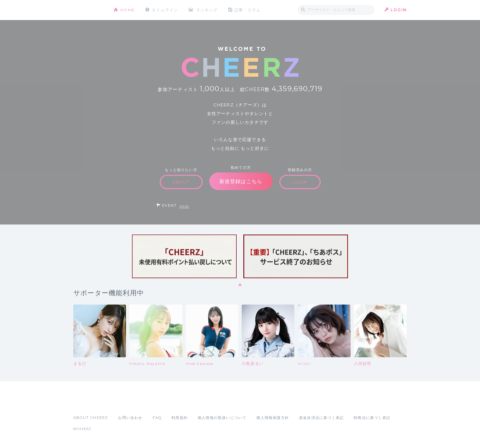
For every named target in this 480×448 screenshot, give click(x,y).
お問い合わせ (130, 418)
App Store (89, 403)
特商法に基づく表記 (372, 418)
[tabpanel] (184, 256)
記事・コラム (247, 10)
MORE (184, 206)
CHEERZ (88, 10)
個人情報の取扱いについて (222, 418)
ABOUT (181, 182)
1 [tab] (240, 285)
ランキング (207, 10)
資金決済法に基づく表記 (321, 418)
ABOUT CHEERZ (91, 418)
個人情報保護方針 (273, 418)
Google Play (124, 403)
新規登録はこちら (241, 181)
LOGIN (398, 10)
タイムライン (165, 10)
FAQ (157, 418)
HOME (128, 10)
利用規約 (179, 418)
